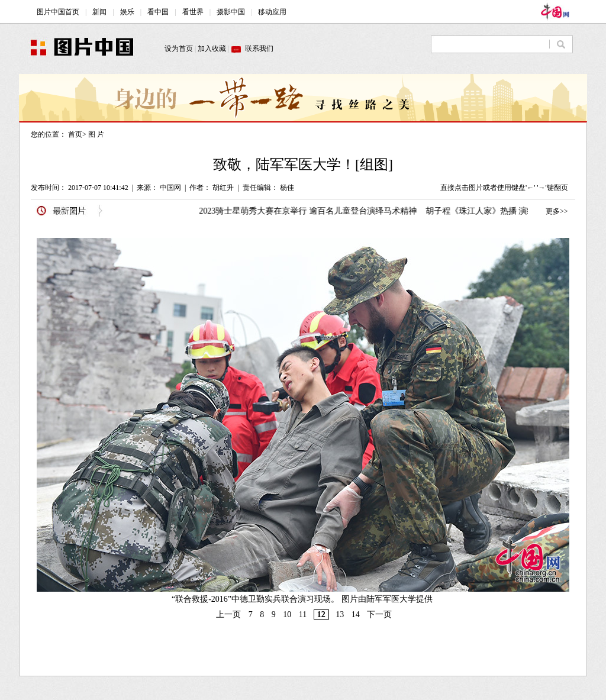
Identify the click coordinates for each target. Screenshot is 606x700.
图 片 (96, 134)
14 (356, 614)
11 (303, 614)
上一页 (228, 614)
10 (287, 614)
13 (340, 614)
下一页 (379, 614)
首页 (75, 134)
